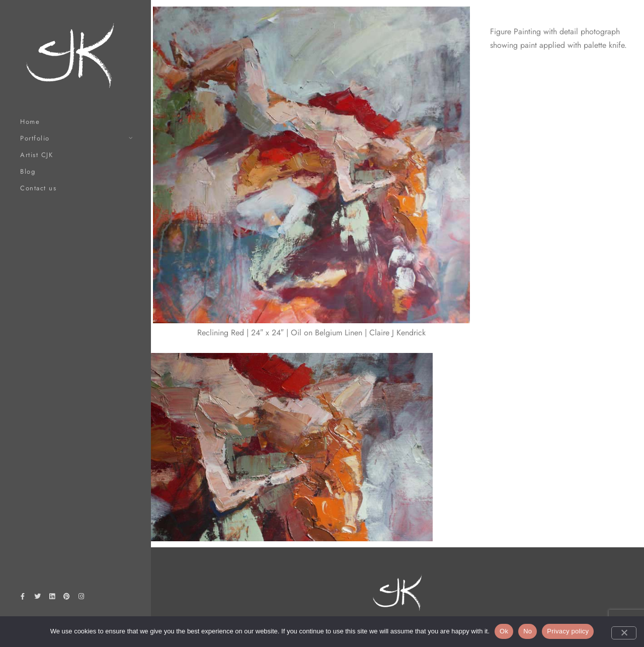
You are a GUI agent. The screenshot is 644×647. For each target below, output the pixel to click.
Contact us (38, 188)
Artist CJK (36, 155)
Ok (504, 631)
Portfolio (35, 138)
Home (30, 122)
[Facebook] (23, 598)
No (528, 631)
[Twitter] (37, 598)
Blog (28, 171)
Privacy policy (568, 631)
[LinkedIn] (52, 598)
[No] (624, 633)
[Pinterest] (67, 598)
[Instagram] (82, 598)
